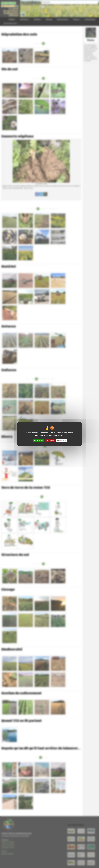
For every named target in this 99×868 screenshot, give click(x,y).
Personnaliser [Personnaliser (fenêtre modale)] (61, 441)
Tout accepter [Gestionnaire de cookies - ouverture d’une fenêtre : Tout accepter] (38, 441)
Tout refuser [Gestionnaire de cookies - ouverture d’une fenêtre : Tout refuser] (50, 441)
